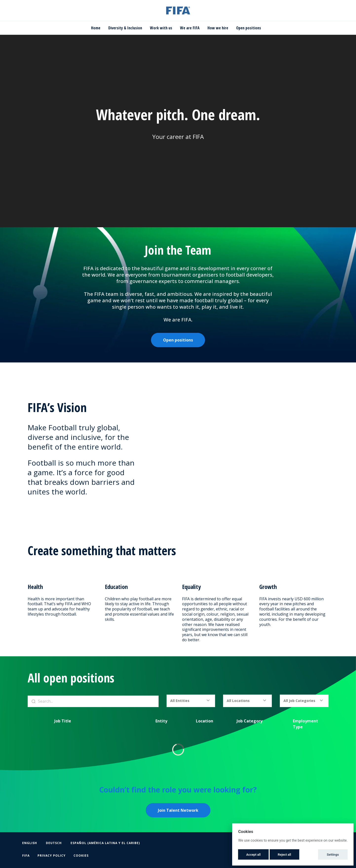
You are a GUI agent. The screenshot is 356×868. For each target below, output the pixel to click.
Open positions (249, 28)
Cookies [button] (81, 856)
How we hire (218, 28)
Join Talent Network (178, 810)
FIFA (26, 856)
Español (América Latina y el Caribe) (105, 843)
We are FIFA (190, 28)
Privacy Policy (52, 856)
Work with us (161, 28)
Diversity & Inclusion (125, 28)
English (30, 843)
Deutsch (54, 843)
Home (96, 28)
